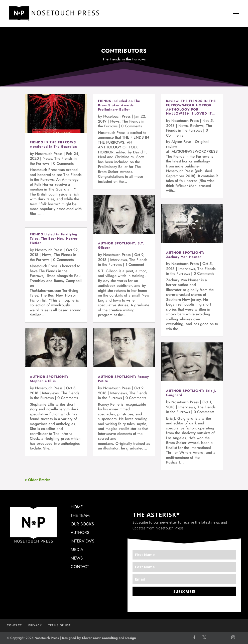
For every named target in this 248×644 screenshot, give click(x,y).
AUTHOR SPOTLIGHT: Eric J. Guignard (191, 393)
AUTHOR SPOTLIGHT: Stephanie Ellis (49, 379)
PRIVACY (35, 625)
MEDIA (77, 549)
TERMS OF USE (59, 625)
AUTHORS (80, 532)
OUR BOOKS (82, 524)
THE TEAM (80, 515)
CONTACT (80, 567)
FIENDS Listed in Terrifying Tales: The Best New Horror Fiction (54, 239)
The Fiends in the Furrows (189, 128)
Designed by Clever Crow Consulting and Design (99, 638)
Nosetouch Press (49, 154)
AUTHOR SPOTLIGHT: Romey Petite (123, 379)
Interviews (50, 393)
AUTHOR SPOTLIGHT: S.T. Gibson (121, 245)
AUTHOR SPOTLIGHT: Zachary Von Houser (185, 255)
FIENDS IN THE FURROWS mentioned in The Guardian (53, 144)
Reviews (197, 126)
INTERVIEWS (82, 541)
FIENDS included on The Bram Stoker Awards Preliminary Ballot (119, 105)
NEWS (77, 558)
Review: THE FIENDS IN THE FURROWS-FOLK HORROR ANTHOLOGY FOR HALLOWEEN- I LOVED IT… (191, 107)
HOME (77, 507)
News (47, 158)
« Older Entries (38, 480)
